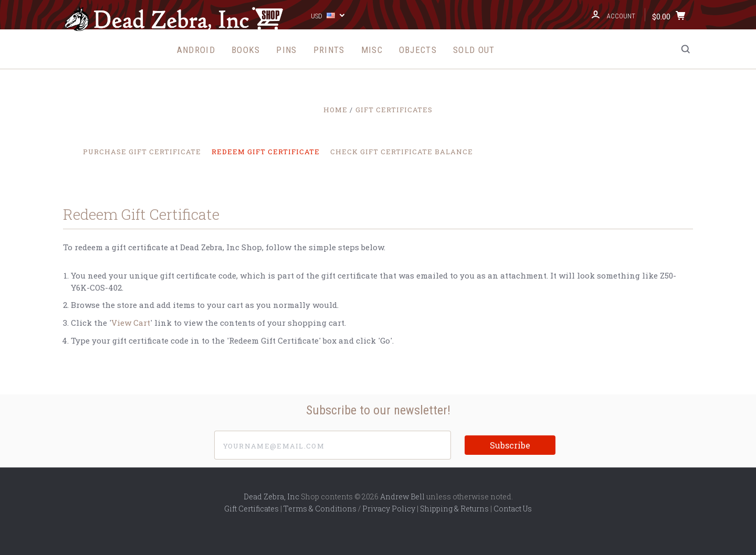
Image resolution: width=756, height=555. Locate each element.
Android (196, 50)
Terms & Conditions (320, 509)
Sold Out (474, 50)
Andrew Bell (402, 497)
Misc (372, 50)
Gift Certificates (251, 509)
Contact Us (513, 509)
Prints (329, 50)
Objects (418, 50)
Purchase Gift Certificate (142, 152)
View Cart (131, 323)
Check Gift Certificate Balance (402, 152)
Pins (286, 50)
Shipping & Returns (454, 509)
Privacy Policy (389, 509)
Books (246, 50)
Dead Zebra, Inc (271, 497)
